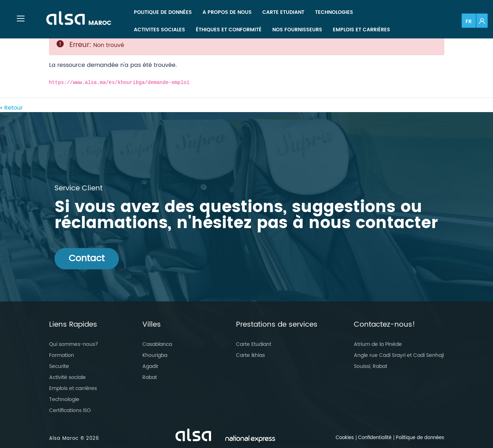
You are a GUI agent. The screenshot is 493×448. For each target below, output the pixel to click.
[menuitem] (163, 12)
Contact (87, 259)
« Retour (11, 108)
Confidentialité (375, 438)
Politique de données (420, 438)
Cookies (345, 438)
